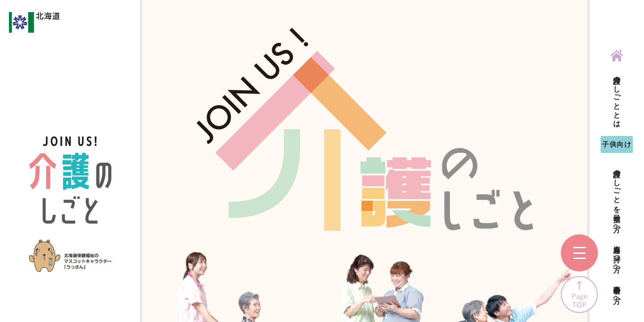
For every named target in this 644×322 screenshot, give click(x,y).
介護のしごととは (617, 98)
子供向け (617, 144)
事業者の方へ (617, 291)
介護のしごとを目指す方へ (617, 197)
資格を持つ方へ (617, 255)
